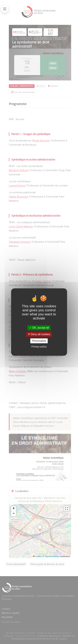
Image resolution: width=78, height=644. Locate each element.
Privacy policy (39, 347)
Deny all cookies (39, 334)
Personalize (39, 341)
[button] (14, 509)
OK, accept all (39, 328)
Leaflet (37, 556)
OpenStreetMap (52, 556)
